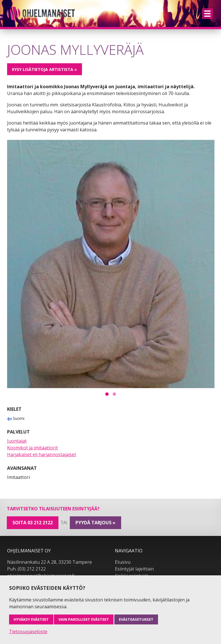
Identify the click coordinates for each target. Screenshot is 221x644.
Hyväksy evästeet (31, 619)
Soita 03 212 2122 (33, 523)
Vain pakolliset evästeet (84, 619)
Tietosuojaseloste (28, 632)
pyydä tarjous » (95, 523)
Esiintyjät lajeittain (134, 569)
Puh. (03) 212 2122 (26, 569)
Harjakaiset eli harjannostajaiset (42, 454)
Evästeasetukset (136, 619)
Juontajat (17, 441)
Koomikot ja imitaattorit (32, 448)
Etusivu (123, 562)
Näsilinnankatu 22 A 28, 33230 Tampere (50, 562)
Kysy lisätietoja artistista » (44, 69)
